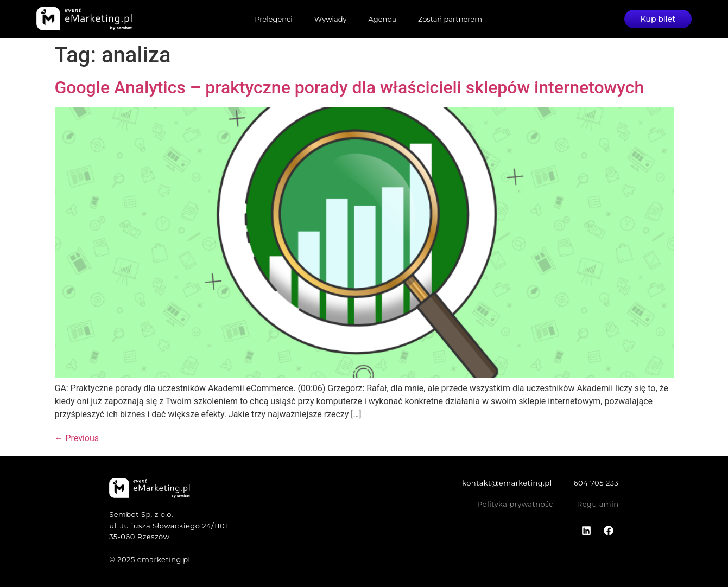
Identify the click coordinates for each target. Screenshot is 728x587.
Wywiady (331, 19)
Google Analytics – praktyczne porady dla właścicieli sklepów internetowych (350, 87)
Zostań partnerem (450, 19)
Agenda (382, 19)
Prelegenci (274, 19)
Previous (77, 438)
